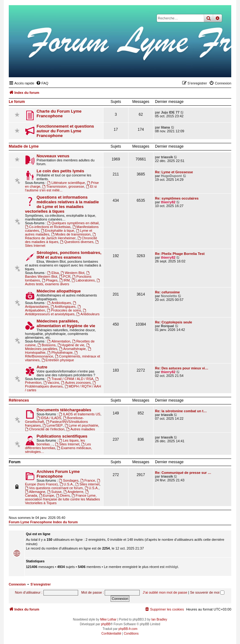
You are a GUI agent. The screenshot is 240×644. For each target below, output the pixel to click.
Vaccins (51, 383)
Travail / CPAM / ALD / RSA (70, 379)
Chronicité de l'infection (45, 429)
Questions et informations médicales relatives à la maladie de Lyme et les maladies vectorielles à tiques (62, 204)
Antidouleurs (88, 314)
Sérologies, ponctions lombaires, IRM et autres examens (69, 255)
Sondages (69, 480)
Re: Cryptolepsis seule (174, 322)
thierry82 (168, 202)
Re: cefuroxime (167, 292)
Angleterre (73, 492)
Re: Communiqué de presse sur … (183, 473)
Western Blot (72, 273)
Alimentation (59, 341)
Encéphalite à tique (57, 231)
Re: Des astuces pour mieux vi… (182, 368)
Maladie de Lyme (24, 146)
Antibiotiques (59, 303)
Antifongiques (63, 307)
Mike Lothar (108, 619)
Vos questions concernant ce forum (54, 488)
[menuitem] (42, 83)
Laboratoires (83, 280)
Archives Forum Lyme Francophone (58, 474)
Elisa (53, 273)
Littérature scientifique (66, 183)
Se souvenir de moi (207, 592)
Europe (47, 495)
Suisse (54, 492)
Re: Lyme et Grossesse (174, 172)
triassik (167, 157)
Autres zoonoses (76, 383)
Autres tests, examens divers (63, 282)
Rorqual (167, 326)
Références (19, 400)
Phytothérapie (60, 352)
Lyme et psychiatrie (81, 425)
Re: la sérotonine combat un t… (181, 411)
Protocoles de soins (64, 310)
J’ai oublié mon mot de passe (165, 592)
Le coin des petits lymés (60, 171)
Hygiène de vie (71, 345)
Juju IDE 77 (170, 112)
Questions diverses (77, 242)
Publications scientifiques (62, 436)
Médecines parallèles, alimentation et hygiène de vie (66, 323)
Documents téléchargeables (64, 410)
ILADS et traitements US (80, 414)
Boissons (46, 345)
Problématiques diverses (61, 385)
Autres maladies (81, 429)
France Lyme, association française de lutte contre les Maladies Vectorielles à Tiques (62, 499)
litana (165, 127)
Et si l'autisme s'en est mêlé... (61, 188)
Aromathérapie (72, 349)
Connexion (17, 584)
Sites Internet (67, 444)
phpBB (106, 624)
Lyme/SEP (52, 425)
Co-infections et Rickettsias (48, 227)
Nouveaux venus (53, 156)
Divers (63, 495)
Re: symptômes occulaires (177, 198)
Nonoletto (169, 296)
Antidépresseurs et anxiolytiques (56, 312)
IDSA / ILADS (49, 418)
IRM (65, 280)
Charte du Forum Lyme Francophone (59, 114)
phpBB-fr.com (128, 629)
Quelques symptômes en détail (73, 223)
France (88, 480)
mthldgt (172, 567)
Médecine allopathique (59, 291)
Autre (42, 367)
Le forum (17, 102)
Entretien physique (58, 360)
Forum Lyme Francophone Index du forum (43, 522)
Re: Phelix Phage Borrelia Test (180, 254)
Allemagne (35, 492)
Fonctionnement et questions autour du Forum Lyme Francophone (65, 131)
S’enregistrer (41, 584)
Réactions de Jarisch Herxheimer (61, 236)
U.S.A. (67, 484)
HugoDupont (171, 176)
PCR (65, 276)
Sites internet (87, 484)
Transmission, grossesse (63, 186)
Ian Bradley (159, 619)
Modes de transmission (71, 234)
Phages (50, 280)
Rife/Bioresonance (52, 355)
